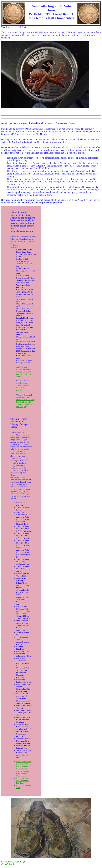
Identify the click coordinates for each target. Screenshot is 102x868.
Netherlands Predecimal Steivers (24, 681)
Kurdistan (20, 649)
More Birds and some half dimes (23, 779)
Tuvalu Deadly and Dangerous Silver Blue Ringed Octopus (24, 733)
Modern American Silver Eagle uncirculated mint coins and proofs (26, 344)
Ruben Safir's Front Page (13, 862)
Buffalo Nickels (22, 259)
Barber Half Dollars (24, 311)
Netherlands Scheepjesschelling (24, 655)
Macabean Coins (23, 651)
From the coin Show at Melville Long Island (25, 401)
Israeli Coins (21, 630)
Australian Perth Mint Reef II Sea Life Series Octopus (24, 529)
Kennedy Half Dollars (25, 320)
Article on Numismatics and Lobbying (25, 405)
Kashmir (20, 647)
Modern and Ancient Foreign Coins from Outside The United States (24, 373)
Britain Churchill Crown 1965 (23, 575)
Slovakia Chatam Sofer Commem (23, 726)
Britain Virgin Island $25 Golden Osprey (23, 585)
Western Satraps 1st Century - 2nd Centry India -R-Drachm (24, 754)
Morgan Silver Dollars (25, 323)
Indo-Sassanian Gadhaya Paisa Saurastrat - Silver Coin (23, 624)
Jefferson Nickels (23, 261)
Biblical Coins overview (22, 504)
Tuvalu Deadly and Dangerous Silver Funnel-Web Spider (24, 741)
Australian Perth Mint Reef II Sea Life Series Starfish (24, 536)
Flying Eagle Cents (24, 252)
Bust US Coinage (23, 397)
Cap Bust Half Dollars (25, 290)
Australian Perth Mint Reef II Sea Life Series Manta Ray (23, 553)
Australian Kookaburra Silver (23, 513)
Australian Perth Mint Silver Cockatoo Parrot (23, 562)
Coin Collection (9, 864)
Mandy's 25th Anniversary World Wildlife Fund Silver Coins (24, 387)
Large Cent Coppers (24, 250)
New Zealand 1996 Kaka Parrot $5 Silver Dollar (24, 696)
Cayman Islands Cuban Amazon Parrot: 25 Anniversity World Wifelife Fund (23, 595)
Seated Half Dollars (24, 309)
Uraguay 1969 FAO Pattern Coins (24, 747)
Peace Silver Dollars (24, 325)
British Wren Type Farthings (23, 579)
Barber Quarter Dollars (25, 278)
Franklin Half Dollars (25, 318)
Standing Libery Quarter (26, 280)
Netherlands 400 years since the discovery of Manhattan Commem (23, 673)
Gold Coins (21, 356)
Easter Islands (22, 606)
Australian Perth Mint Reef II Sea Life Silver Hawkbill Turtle (23, 520)
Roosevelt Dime (22, 276)
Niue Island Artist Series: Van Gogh (23, 702)
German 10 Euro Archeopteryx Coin (24, 617)
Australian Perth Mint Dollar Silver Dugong (23, 569)
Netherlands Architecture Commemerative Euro (23, 662)
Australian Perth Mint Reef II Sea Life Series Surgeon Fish (24, 544)
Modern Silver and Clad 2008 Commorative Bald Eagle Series (26, 351)
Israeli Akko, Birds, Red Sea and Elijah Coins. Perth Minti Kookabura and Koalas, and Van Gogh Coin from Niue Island (24, 769)
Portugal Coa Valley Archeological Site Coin (24, 713)
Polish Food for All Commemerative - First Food (24, 720)
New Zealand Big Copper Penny (23, 690)
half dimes (20, 783)
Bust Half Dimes (23, 268)
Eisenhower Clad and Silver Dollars (24, 329)
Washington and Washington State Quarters (23, 285)
